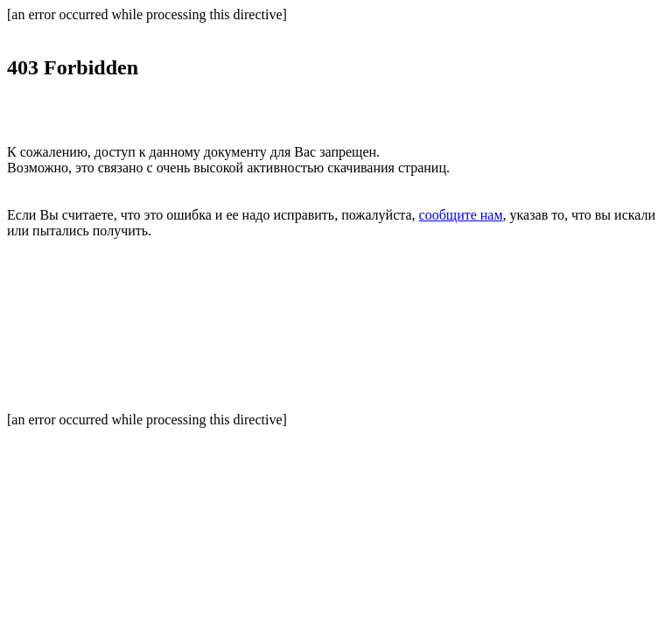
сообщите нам (461, 215)
